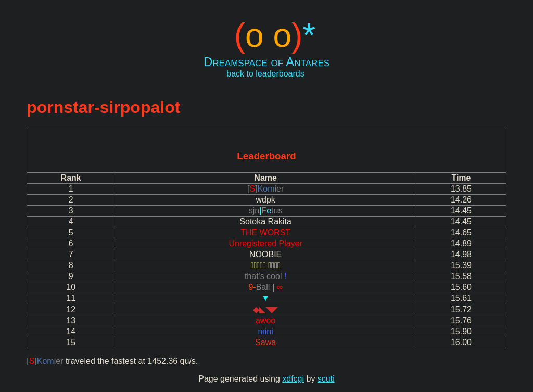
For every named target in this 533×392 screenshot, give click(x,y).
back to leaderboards (265, 74)
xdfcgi (293, 379)
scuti (326, 379)
